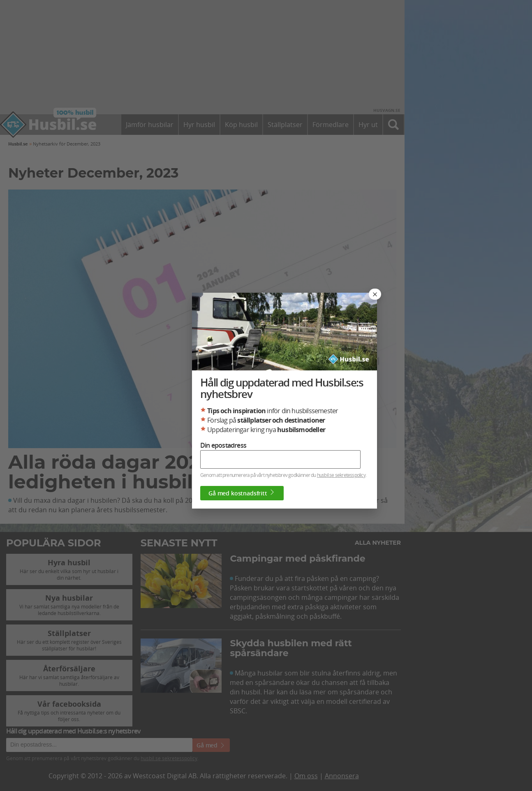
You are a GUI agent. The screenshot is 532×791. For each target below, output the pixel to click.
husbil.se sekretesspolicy (341, 475)
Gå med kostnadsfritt (242, 493)
